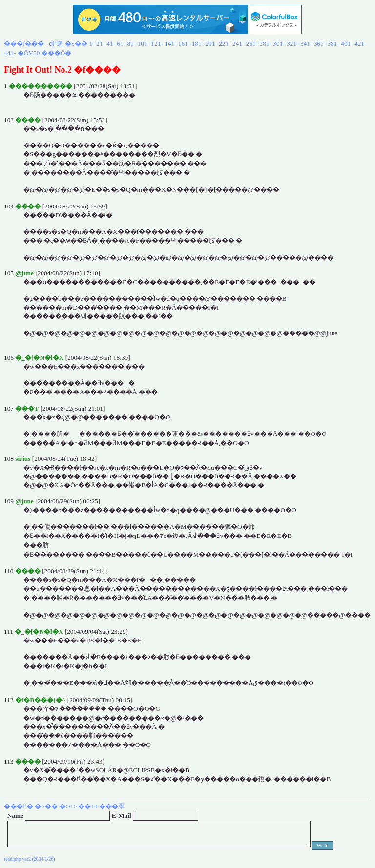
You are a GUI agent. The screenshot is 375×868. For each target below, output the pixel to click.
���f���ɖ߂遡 (33, 44)
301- (279, 44)
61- (121, 44)
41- (111, 44)
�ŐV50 (29, 53)
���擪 (112, 806)
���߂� (19, 806)
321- (292, 44)
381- (333, 44)
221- (225, 44)
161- (184, 44)
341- (306, 44)
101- (144, 44)
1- (92, 44)
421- (360, 44)
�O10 (68, 806)
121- (157, 44)
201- (211, 44)
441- (10, 53)
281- (266, 44)
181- (198, 44)
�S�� (76, 44)
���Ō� (57, 53)
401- (347, 44)
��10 (88, 806)
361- (320, 44)
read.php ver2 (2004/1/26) (30, 859)
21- (101, 44)
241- (238, 44)
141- (170, 44)
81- (131, 44)
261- (252, 44)
